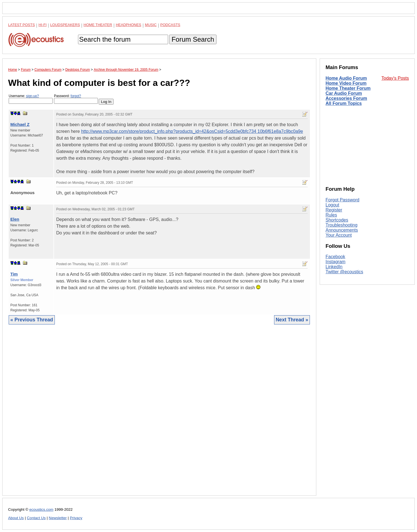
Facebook (335, 257)
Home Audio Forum (346, 78)
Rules (331, 215)
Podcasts (170, 25)
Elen (15, 219)
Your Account (339, 235)
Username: (31, 99)
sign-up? (32, 96)
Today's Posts (395, 78)
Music (151, 25)
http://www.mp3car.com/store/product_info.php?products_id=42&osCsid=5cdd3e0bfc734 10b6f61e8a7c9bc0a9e (192, 131)
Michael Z (20, 124)
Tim (14, 274)
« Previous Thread (32, 320)
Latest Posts (22, 25)
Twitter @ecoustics (344, 272)
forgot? (76, 96)
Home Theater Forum (348, 88)
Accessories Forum (346, 98)
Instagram (335, 262)
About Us (16, 518)
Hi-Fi (43, 25)
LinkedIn (334, 267)
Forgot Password (342, 200)
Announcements (342, 230)
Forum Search (193, 39)
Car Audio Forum (344, 93)
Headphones (129, 25)
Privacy (76, 518)
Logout (332, 205)
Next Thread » (292, 320)
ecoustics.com (41, 509)
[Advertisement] (159, 414)
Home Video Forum (346, 83)
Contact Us (36, 518)
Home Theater (98, 25)
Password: (76, 99)
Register (334, 210)
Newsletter (58, 518)
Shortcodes (337, 220)
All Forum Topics (344, 103)
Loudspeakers (65, 25)
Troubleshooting (341, 225)
